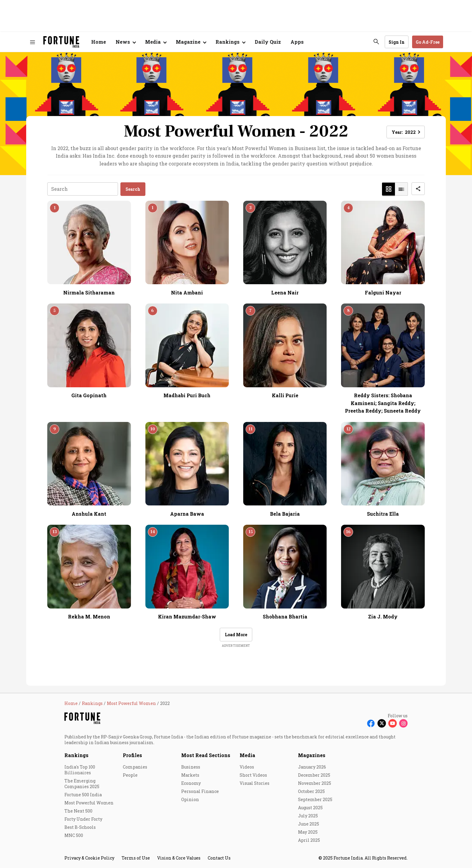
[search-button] (376, 42)
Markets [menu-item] (190, 775)
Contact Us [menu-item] (219, 858)
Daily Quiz (268, 42)
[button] (389, 189)
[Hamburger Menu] (33, 42)
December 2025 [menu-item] (314, 775)
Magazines (312, 755)
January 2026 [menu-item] (312, 767)
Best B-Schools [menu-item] (80, 827)
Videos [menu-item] (247, 767)
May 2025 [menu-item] (308, 832)
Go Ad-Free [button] (428, 42)
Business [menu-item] (191, 767)
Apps (297, 42)
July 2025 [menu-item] (308, 816)
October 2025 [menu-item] (311, 791)
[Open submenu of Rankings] (230, 42)
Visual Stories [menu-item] (255, 783)
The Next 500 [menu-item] (78, 811)
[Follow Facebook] (371, 723)
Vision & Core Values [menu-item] (179, 858)
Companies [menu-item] (135, 767)
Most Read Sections (206, 755)
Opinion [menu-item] (190, 799)
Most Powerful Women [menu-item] (89, 803)
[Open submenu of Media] (156, 42)
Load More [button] (236, 635)
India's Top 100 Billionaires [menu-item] (80, 770)
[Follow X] (382, 723)
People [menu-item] (130, 775)
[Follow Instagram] (403, 723)
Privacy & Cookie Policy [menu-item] (89, 858)
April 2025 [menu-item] (309, 840)
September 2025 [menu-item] (315, 799)
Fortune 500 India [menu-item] (83, 795)
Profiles (132, 755)
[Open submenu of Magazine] (191, 42)
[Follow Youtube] (393, 723)
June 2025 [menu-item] (309, 824)
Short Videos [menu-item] (253, 775)
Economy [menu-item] (191, 783)
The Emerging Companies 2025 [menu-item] (82, 784)
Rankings (76, 755)
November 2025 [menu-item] (315, 783)
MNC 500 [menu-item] (74, 835)
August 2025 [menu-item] (310, 808)
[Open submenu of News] (126, 42)
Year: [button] (404, 132)
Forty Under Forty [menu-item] (83, 819)
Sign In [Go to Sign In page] (397, 42)
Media (247, 755)
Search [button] (133, 189)
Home (99, 42)
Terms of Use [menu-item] (136, 858)
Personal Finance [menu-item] (200, 791)
